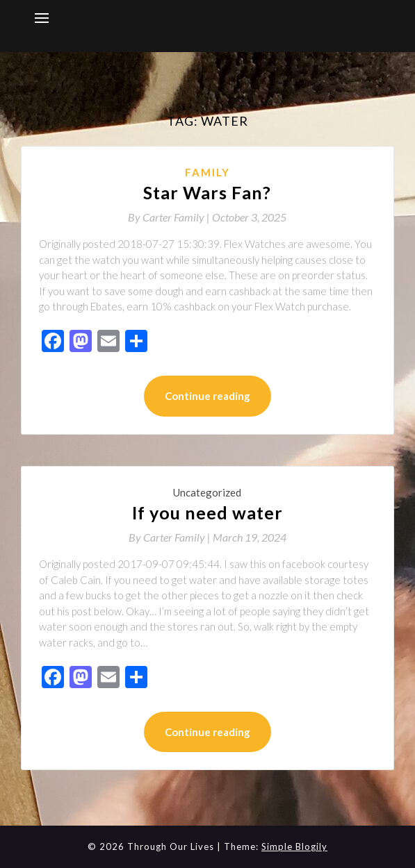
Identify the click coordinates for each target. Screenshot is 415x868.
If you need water (208, 512)
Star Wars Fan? (207, 192)
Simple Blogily (294, 846)
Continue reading (208, 396)
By (170, 217)
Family (208, 172)
